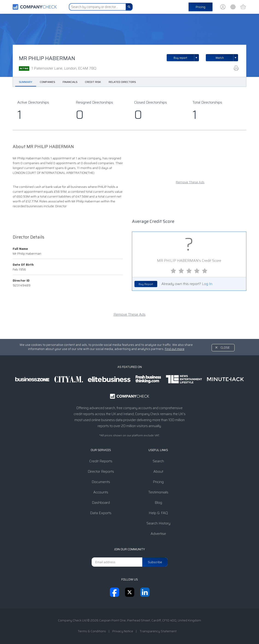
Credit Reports (101, 461)
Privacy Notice (123, 631)
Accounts (101, 492)
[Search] (129, 7)
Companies (47, 82)
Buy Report (146, 284)
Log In (207, 284)
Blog (158, 503)
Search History (158, 523)
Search (158, 461)
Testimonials (158, 492)
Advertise (158, 534)
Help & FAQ (158, 513)
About (158, 471)
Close (225, 348)
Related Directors (122, 82)
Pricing (201, 7)
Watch (220, 58)
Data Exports (101, 513)
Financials (70, 82)
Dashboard (101, 503)
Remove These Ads (190, 182)
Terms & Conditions (92, 631)
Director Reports (101, 471)
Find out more (175, 349)
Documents (101, 482)
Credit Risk (93, 82)
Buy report (186, 58)
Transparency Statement (158, 631)
